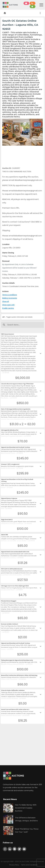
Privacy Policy (14, 865)
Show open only (8, 305)
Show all (6, 301)
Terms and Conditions (29, 865)
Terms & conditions (10, 295)
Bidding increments (10, 298)
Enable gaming (8, 308)
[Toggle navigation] (41, 5)
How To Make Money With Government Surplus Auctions (26, 808)
